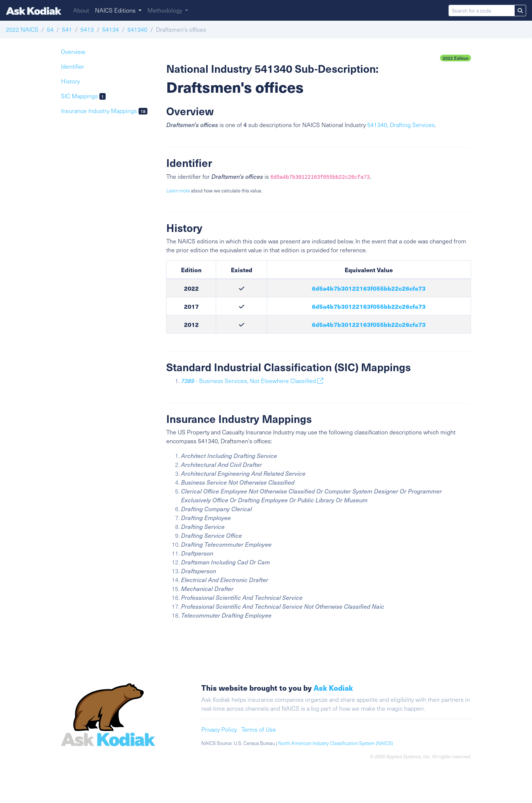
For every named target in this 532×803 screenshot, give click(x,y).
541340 (137, 29)
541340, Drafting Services (401, 125)
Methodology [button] (166, 10)
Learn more (178, 191)
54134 (111, 29)
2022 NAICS (22, 29)
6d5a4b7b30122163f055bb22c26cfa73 (369, 288)
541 (67, 29)
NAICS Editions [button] (116, 10)
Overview (73, 52)
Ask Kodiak (333, 688)
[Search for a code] (482, 11)
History (70, 81)
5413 (87, 29)
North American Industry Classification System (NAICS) (336, 743)
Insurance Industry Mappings (104, 111)
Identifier (73, 66)
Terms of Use (259, 729)
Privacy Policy (219, 729)
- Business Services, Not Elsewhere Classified (252, 381)
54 (50, 29)
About (81, 10)
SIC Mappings (83, 96)
